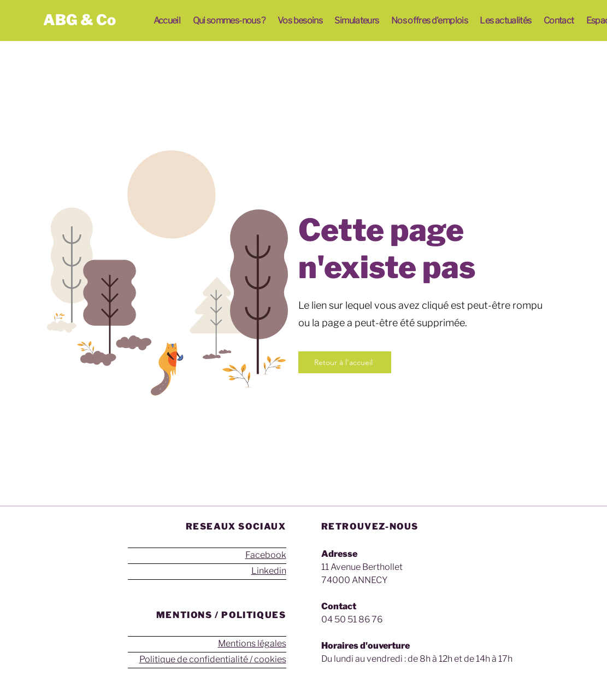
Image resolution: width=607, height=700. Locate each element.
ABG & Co (79, 20)
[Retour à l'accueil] (345, 362)
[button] (229, 20)
